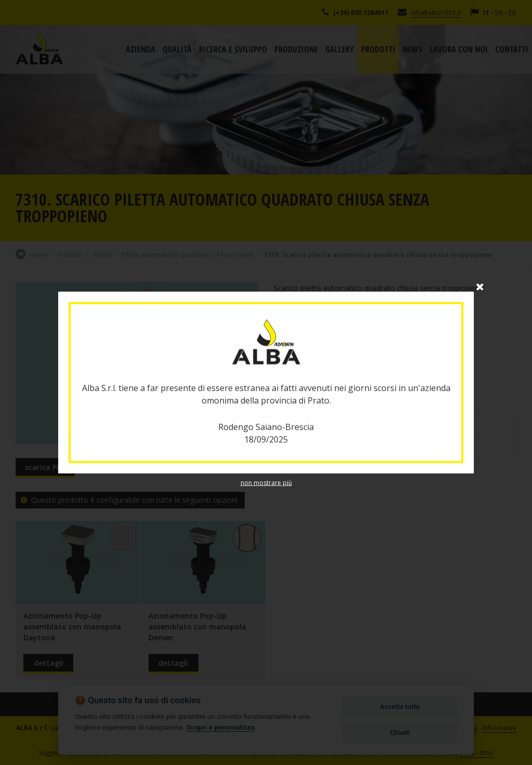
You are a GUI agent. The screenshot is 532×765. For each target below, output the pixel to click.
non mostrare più (266, 483)
